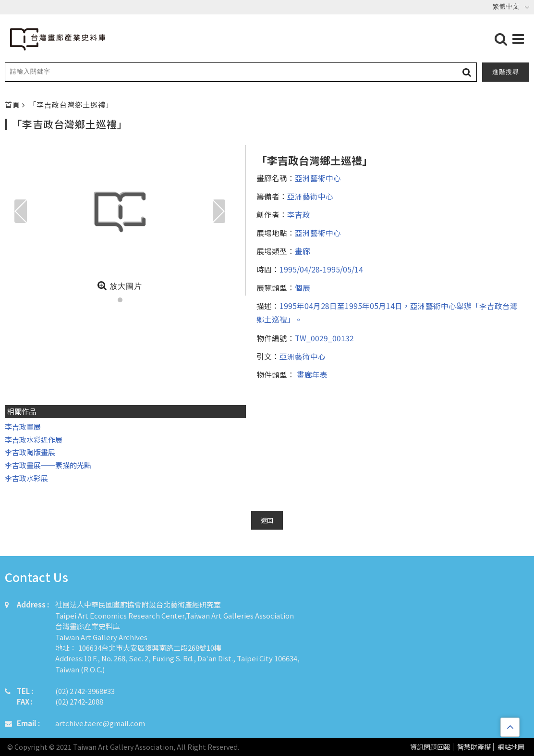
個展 (303, 287)
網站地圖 (511, 747)
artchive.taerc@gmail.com (100, 723)
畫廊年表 (311, 374)
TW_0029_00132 (324, 338)
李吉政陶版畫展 (30, 452)
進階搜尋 (506, 72)
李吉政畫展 (23, 427)
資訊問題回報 (430, 747)
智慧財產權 (474, 747)
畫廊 (303, 251)
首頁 (13, 105)
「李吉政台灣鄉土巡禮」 (71, 105)
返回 (267, 520)
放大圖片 (120, 285)
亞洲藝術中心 (318, 178)
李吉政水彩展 (27, 478)
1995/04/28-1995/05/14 (321, 269)
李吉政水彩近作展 (34, 440)
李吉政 (299, 214)
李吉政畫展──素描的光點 (48, 465)
